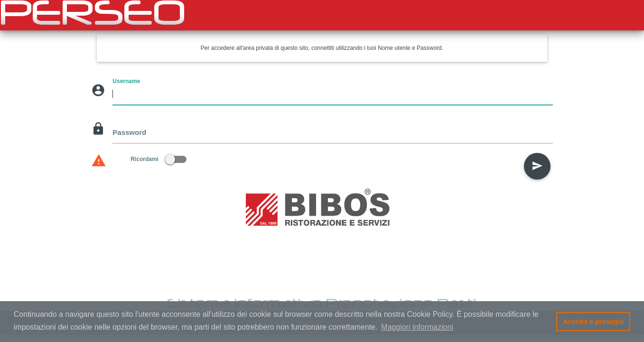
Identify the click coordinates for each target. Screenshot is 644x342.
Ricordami (159, 159)
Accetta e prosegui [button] (593, 322)
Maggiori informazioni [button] (417, 327)
